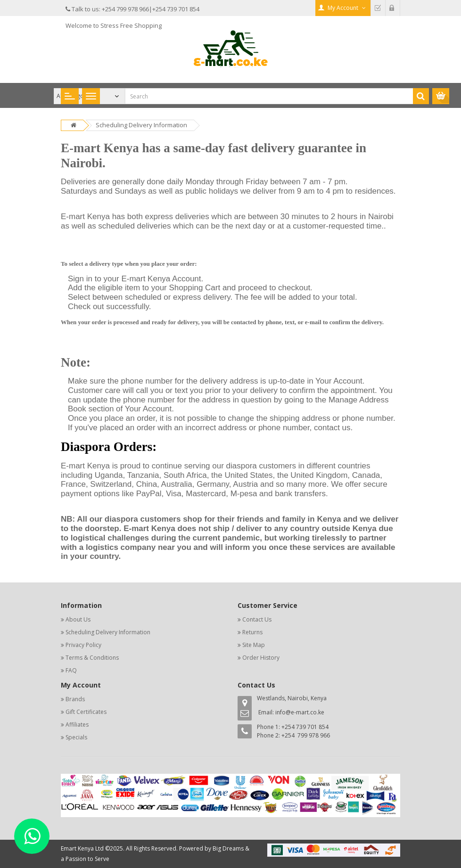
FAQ (71, 670)
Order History (261, 658)
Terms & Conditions (92, 658)
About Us (78, 619)
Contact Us (257, 619)
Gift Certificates (86, 712)
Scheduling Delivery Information (141, 125)
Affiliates (77, 725)
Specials (76, 737)
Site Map (254, 645)
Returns (252, 632)
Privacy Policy (83, 645)
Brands (75, 699)
